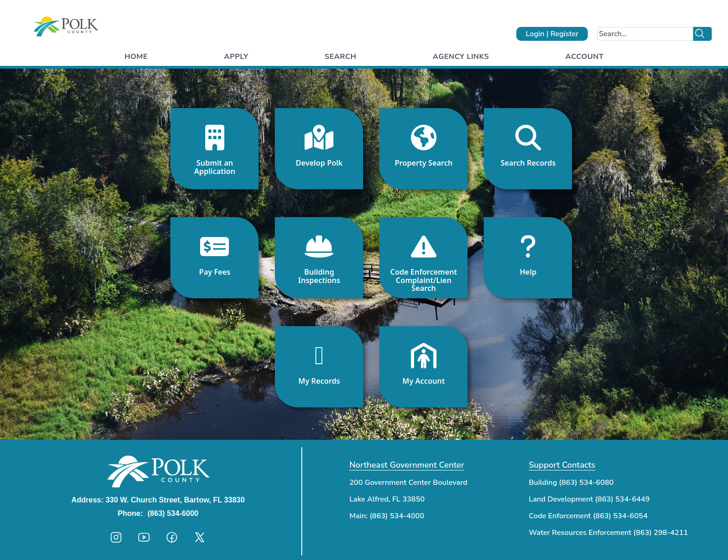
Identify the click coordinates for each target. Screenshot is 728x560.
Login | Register (552, 34)
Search (340, 57)
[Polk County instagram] (116, 537)
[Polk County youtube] (144, 537)
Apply (236, 57)
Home (136, 57)
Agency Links (461, 57)
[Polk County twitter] (200, 537)
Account (585, 57)
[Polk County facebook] (172, 537)
